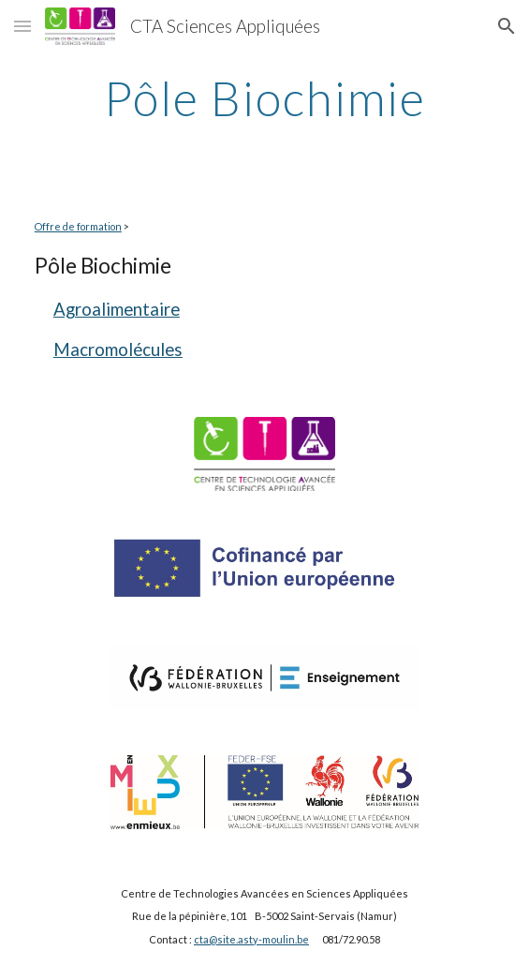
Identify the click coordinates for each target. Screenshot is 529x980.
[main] (264, 98)
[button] (22, 26)
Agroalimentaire (117, 309)
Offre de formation (78, 226)
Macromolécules (118, 349)
